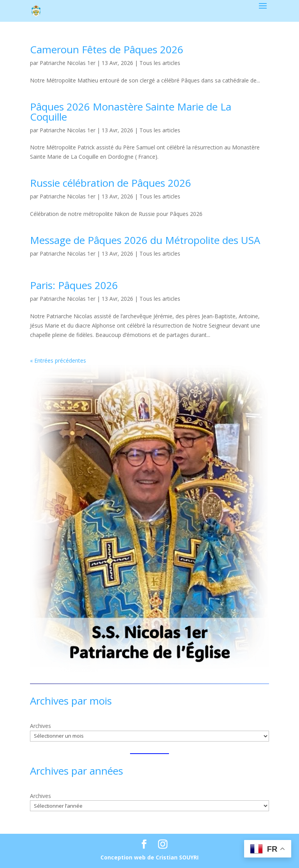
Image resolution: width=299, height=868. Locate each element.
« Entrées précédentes (58, 360)
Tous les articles (160, 63)
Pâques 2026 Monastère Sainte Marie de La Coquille (131, 112)
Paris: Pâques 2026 (74, 285)
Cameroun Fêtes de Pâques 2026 (107, 49)
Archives (40, 726)
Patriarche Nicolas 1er (68, 63)
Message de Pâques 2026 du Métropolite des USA (145, 240)
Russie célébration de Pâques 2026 (111, 183)
